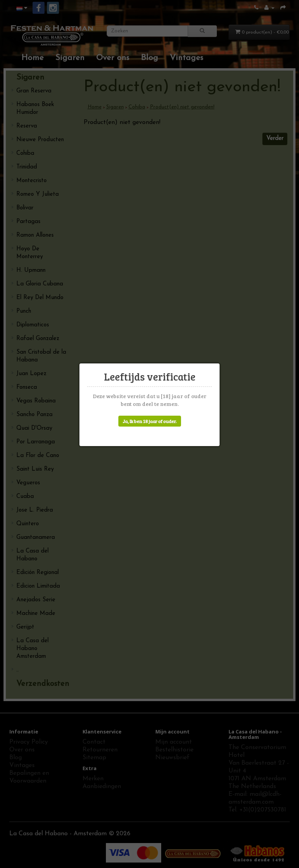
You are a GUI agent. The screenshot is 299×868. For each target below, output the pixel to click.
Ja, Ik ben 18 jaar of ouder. (150, 421)
